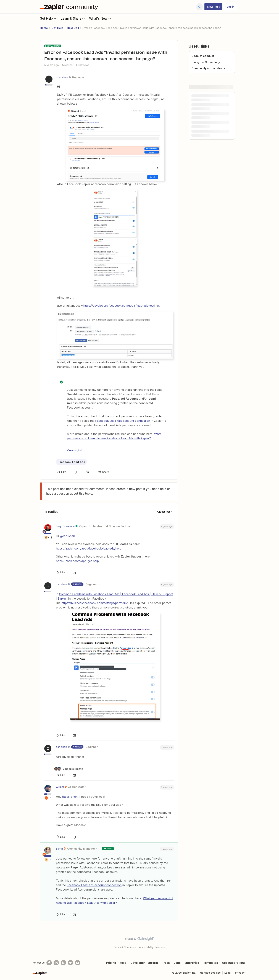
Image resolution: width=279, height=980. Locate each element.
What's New (100, 18)
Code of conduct (203, 56)
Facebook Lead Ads (71, 462)
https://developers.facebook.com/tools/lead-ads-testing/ (121, 306)
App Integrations (234, 963)
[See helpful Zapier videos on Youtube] (78, 963)
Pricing (111, 963)
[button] (213, 7)
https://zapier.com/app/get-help (77, 561)
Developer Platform (144, 963)
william (60, 787)
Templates (211, 963)
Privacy (240, 973)
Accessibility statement (152, 947)
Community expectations (208, 68)
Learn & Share (73, 18)
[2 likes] (69, 769)
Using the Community (206, 62)
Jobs (177, 963)
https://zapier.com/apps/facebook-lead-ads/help (89, 548)
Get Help (48, 18)
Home (44, 28)
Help (123, 963)
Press (166, 963)
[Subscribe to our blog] (63, 963)
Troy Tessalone (65, 526)
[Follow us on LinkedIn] (56, 963)
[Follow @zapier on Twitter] (70, 963)
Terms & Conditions (125, 947)
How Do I (73, 28)
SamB (59, 849)
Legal (228, 973)
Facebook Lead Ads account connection (123, 421)
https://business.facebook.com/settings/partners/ (95, 603)
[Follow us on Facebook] (49, 963)
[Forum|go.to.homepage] (70, 7)
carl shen (62, 77)
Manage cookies (210, 973)
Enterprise (192, 963)
